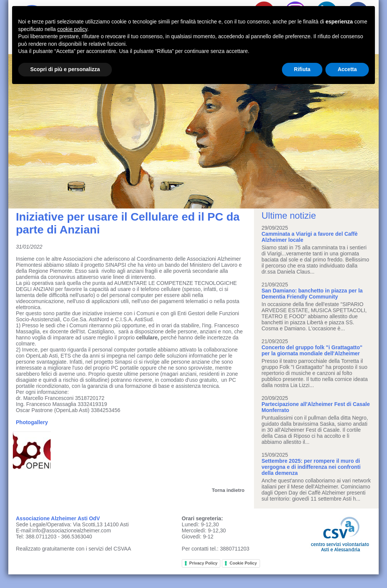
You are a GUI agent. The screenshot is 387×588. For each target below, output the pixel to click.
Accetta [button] (347, 69)
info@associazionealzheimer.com (72, 530)
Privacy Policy (204, 563)
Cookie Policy (243, 563)
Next (369, 131)
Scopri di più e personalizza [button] (65, 69)
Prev (18, 131)
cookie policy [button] (72, 29)
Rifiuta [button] (302, 69)
